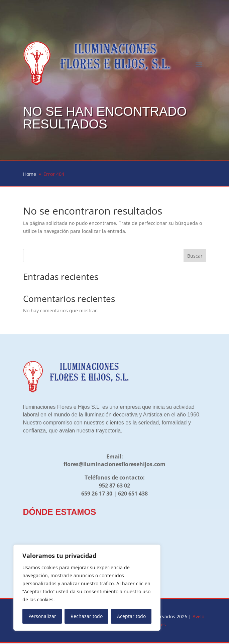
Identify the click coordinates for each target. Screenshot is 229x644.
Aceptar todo (131, 616)
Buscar (195, 256)
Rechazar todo (87, 616)
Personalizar (42, 616)
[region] (87, 588)
